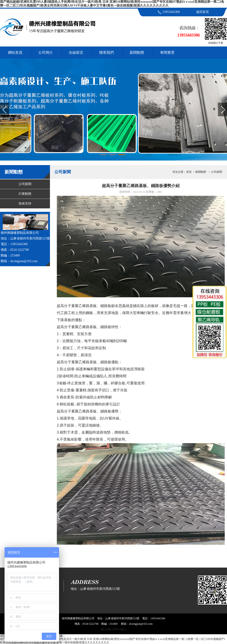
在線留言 (76, 52)
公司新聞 (25, 184)
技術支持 (25, 204)
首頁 (189, 172)
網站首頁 (15, 52)
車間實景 (167, 52)
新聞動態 (137, 52)
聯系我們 (106, 52)
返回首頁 (202, 12)
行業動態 (25, 194)
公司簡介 (46, 52)
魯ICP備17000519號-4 (114, 629)
